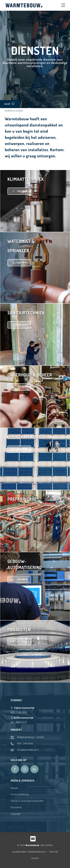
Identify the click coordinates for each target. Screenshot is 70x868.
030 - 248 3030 (25, 743)
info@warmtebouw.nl (28, 750)
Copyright (16, 814)
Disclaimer (16, 807)
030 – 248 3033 (19, 712)
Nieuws (14, 788)
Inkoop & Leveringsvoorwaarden (27, 801)
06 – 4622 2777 (19, 722)
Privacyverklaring (20, 794)
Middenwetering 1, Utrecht (31, 737)
